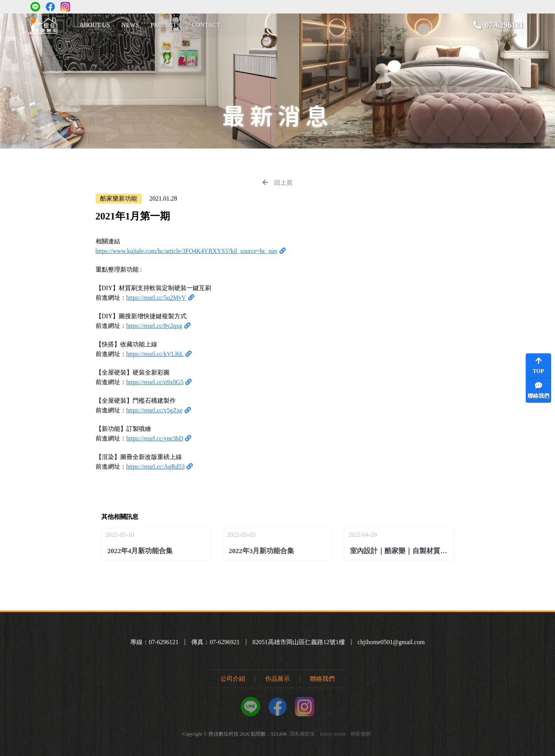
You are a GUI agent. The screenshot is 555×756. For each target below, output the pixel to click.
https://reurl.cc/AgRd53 (156, 467)
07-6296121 (504, 25)
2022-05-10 (156, 544)
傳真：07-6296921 (215, 642)
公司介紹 (233, 679)
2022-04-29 (401, 544)
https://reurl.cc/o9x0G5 (155, 382)
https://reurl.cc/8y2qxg (154, 326)
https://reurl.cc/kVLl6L (155, 354)
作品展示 (277, 679)
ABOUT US (95, 25)
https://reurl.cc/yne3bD (155, 438)
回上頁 (277, 183)
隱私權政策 (302, 734)
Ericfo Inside (333, 734)
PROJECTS (165, 25)
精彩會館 (361, 734)
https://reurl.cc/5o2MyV (156, 298)
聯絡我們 (322, 679)
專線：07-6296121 (154, 642)
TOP (538, 366)
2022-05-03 (277, 544)
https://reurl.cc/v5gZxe (155, 410)
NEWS (130, 25)
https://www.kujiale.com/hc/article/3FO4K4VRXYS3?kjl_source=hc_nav (187, 251)
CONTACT (206, 25)
